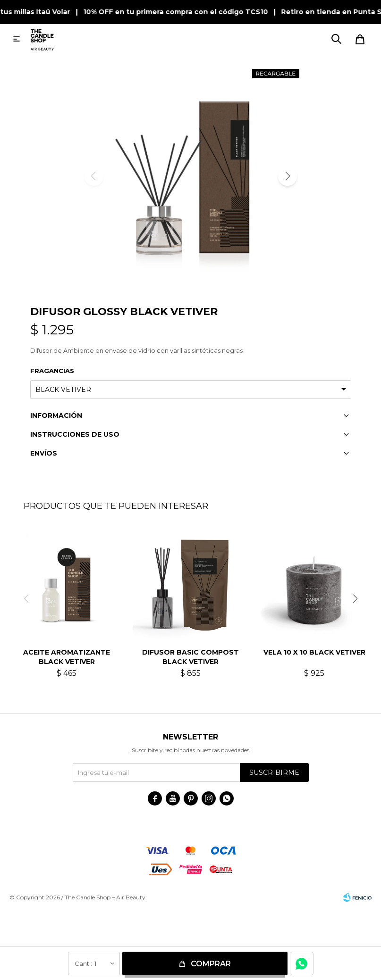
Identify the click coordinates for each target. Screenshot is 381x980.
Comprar (211, 964)
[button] (288, 176)
